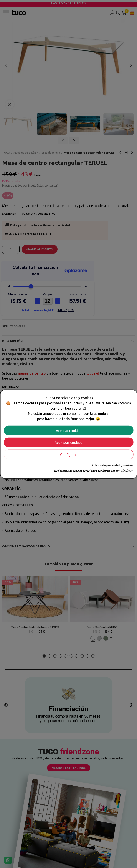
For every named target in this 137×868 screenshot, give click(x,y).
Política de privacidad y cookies (113, 465)
